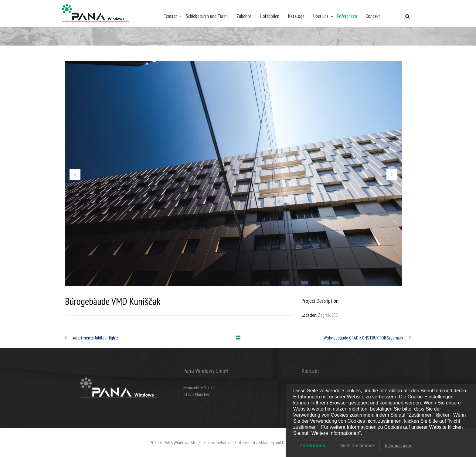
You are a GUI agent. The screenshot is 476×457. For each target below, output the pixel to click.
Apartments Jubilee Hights (96, 338)
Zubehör (244, 16)
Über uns (321, 16)
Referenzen (347, 16)
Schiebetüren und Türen (207, 16)
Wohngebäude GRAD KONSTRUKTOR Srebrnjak (363, 338)
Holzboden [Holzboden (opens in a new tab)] (270, 16)
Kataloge (296, 16)
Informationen (398, 446)
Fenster (170, 16)
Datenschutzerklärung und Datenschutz (270, 442)
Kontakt (373, 16)
